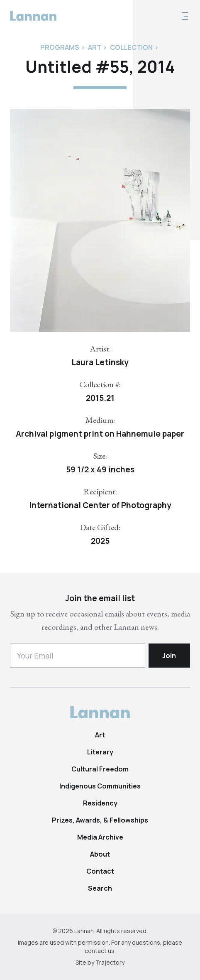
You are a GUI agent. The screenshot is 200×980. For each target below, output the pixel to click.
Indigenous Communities (100, 786)
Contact (100, 871)
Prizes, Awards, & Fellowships (100, 820)
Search (100, 888)
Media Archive (100, 837)
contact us (100, 951)
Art (100, 735)
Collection (131, 47)
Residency (100, 803)
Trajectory (110, 962)
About (100, 854)
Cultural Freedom (100, 769)
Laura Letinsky (100, 362)
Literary (100, 752)
